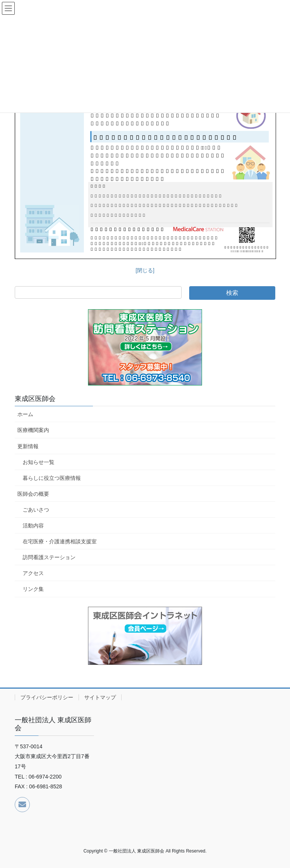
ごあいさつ (36, 510)
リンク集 (33, 589)
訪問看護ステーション (49, 557)
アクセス (33, 573)
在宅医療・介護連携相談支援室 (60, 541)
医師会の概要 (33, 494)
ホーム (25, 414)
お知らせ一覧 (39, 462)
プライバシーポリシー (47, 697)
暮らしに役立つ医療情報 (52, 478)
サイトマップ (100, 697)
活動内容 (33, 526)
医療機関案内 (33, 430)
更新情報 (28, 446)
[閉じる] (145, 270)
